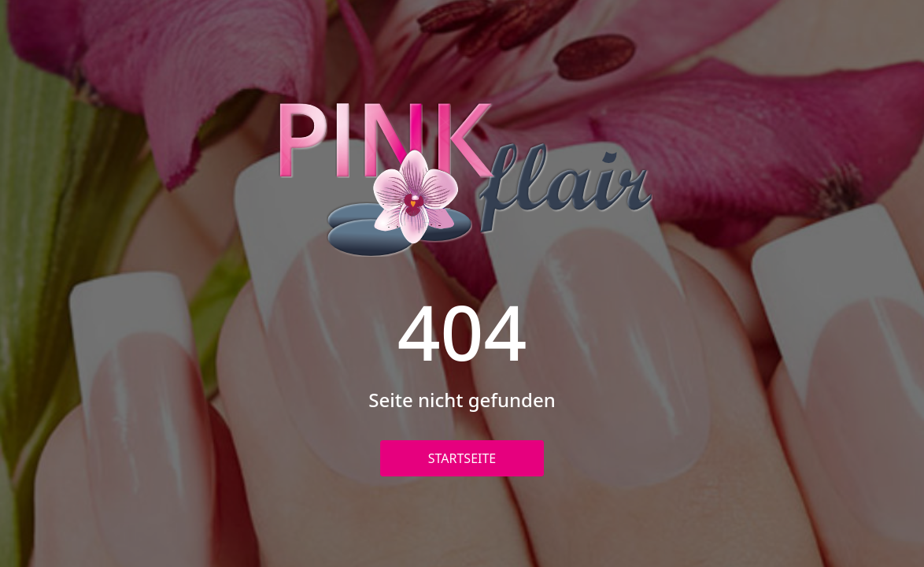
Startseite (462, 458)
